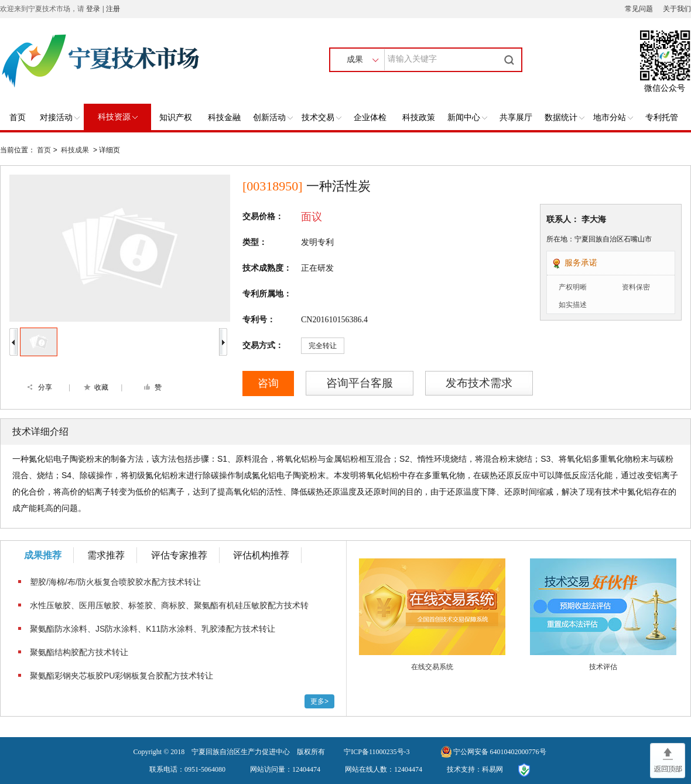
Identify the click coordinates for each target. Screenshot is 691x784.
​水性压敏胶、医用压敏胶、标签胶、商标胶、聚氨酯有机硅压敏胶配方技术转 (169, 605)
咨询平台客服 (360, 383)
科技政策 (419, 117)
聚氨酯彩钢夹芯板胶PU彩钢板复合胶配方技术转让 (122, 676)
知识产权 (176, 117)
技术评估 (603, 667)
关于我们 (677, 9)
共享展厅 (516, 117)
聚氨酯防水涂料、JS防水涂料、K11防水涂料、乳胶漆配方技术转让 (153, 629)
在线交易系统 (432, 667)
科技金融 (224, 117)
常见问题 (639, 9)
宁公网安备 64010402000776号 (500, 752)
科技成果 (75, 150)
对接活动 (60, 117)
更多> (319, 701)
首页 (18, 117)
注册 (113, 9)
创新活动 (273, 117)
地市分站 (613, 117)
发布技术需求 (479, 383)
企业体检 (370, 117)
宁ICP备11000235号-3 (377, 752)
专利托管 (662, 117)
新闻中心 (467, 117)
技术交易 (321, 117)
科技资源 (118, 117)
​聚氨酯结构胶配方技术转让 (79, 652)
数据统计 (565, 117)
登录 (93, 9)
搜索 (511, 60)
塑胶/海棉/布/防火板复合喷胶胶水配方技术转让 (115, 582)
